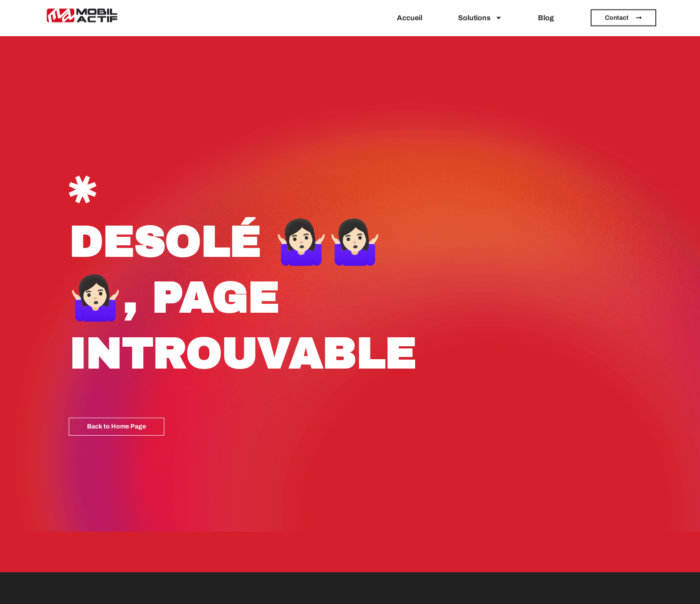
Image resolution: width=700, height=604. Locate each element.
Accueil (410, 15)
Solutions (480, 15)
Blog (546, 15)
